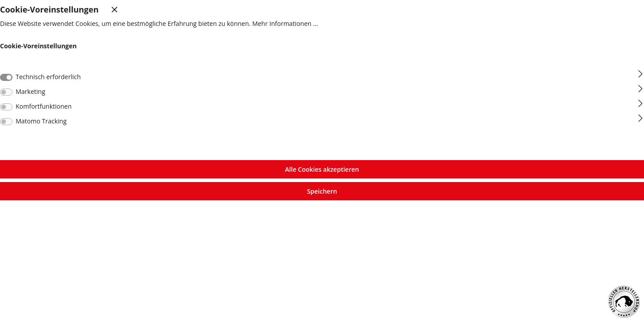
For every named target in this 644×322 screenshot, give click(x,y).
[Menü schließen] (110, 9)
